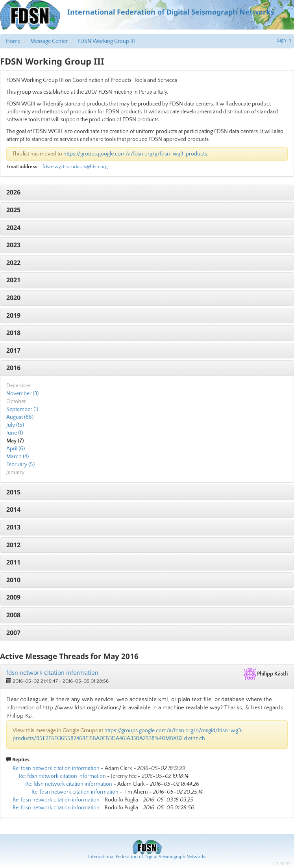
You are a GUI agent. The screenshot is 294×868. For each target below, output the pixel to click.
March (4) (18, 457)
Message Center (49, 41)
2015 (13, 492)
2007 (13, 633)
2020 (13, 298)
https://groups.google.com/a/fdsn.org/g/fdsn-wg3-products (135, 154)
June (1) (15, 433)
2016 (13, 368)
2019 (13, 315)
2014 (13, 509)
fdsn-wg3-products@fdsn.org (75, 167)
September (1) (22, 409)
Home (13, 41)
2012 (13, 545)
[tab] (147, 192)
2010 (13, 580)
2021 (13, 280)
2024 (13, 228)
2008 (13, 615)
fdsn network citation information (52, 673)
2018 (13, 333)
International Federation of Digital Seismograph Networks (147, 857)
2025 (13, 210)
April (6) (16, 449)
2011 (13, 562)
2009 (13, 597)
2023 (13, 245)
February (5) (20, 465)
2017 (13, 350)
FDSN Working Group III (106, 41)
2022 (13, 263)
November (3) (22, 394)
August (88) (20, 417)
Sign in (284, 40)
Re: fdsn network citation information (56, 768)
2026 (13, 192)
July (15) (15, 425)
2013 (13, 527)
